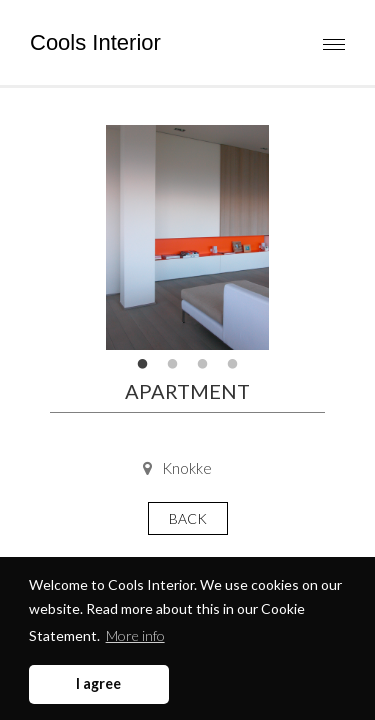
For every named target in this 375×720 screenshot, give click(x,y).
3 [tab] (203, 365)
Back (188, 518)
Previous (80, 238)
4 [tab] (233, 365)
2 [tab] (173, 365)
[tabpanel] (187, 237)
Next (295, 238)
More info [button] (135, 635)
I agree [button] (98, 683)
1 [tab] (143, 365)
